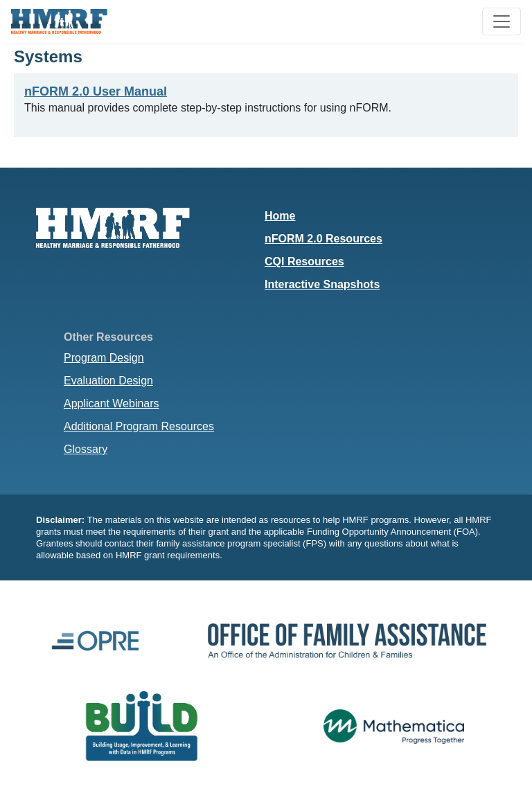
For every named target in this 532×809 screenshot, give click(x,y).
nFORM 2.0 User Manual (96, 91)
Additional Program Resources (139, 426)
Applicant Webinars (112, 403)
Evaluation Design (108, 381)
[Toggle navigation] (502, 21)
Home (280, 216)
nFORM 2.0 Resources (323, 239)
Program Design (104, 358)
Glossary (86, 449)
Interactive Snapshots (322, 284)
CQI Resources (304, 261)
